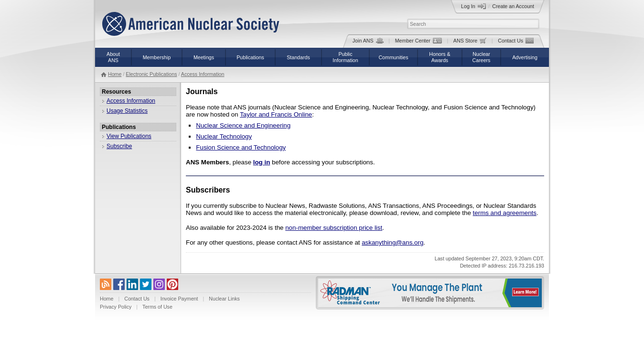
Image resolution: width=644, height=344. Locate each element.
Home (115, 74)
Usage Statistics (127, 111)
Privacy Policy (116, 307)
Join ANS (368, 41)
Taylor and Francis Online (276, 114)
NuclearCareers (482, 57)
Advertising (525, 57)
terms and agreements (505, 213)
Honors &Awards (440, 57)
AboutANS (113, 57)
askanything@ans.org (392, 242)
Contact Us (516, 41)
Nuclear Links (224, 299)
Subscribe (119, 146)
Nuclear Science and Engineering (243, 125)
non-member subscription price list (334, 228)
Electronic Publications (151, 74)
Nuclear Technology (224, 136)
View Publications (129, 136)
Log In (473, 6)
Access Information (203, 74)
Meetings (204, 57)
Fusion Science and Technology (241, 147)
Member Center (419, 41)
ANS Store (470, 41)
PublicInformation (345, 57)
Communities (393, 57)
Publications (250, 57)
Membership (157, 57)
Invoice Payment (179, 299)
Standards (298, 57)
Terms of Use (157, 307)
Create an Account (513, 6)
